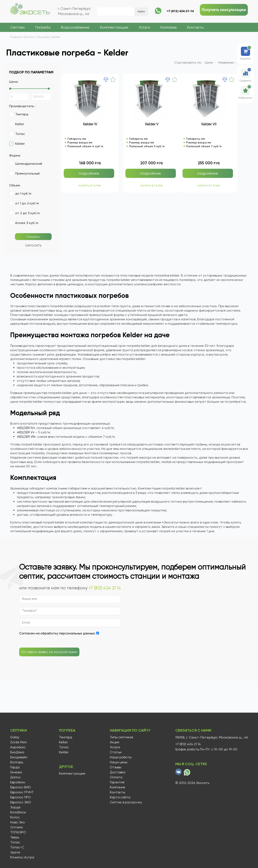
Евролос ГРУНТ (22, 792)
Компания (168, 27)
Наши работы (120, 757)
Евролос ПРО (21, 797)
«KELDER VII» (26, 437)
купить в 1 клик (90, 186)
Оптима (16, 827)
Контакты (195, 27)
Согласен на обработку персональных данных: (57, 633)
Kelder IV (90, 124)
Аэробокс (18, 747)
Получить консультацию (224, 10)
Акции (114, 742)
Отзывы (115, 767)
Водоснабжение (75, 27)
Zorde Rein (19, 742)
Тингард (65, 737)
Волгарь (17, 762)
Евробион (18, 782)
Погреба (43, 27)
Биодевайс (19, 757)
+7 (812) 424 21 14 (105, 588)
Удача (15, 852)
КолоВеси (18, 812)
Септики (17, 27)
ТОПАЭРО (18, 832)
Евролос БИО (21, 787)
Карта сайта (120, 797)
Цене (210, 62)
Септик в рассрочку (126, 802)
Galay (15, 737)
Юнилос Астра (22, 857)
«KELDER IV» (26, 428)
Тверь (15, 837)
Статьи (115, 752)
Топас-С (17, 847)
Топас (15, 842)
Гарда (15, 767)
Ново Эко (18, 822)
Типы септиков (121, 737)
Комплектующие (114, 27)
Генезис (16, 772)
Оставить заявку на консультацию (49, 652)
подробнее (89, 173)
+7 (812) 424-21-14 (180, 11)
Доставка (117, 772)
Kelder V (152, 124)
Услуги (144, 27)
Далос (15, 777)
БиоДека (17, 752)
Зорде (15, 807)
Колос (15, 817)
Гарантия (117, 782)
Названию (227, 62)
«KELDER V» (26, 432)
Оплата (116, 777)
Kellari (63, 742)
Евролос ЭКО (21, 802)
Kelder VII (209, 124)
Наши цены (118, 762)
